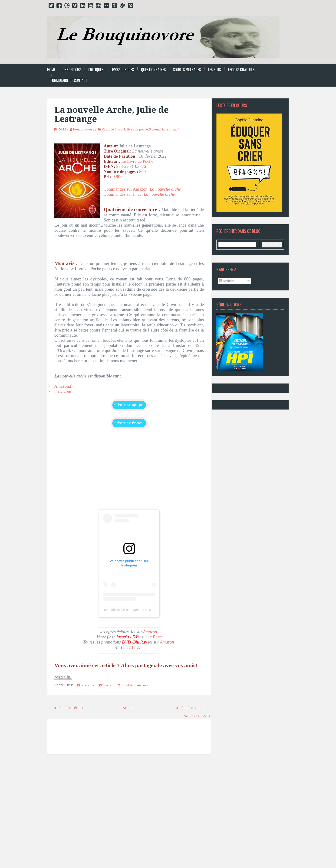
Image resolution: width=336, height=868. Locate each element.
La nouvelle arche (160, 194)
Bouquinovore (84, 129)
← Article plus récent (66, 708)
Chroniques (72, 70)
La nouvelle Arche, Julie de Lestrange (112, 115)
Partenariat (157, 129)
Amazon (150, 632)
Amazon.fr (63, 386)
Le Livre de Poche (137, 161)
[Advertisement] (129, 811)
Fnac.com (63, 391)
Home (51, 70)
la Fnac (155, 637)
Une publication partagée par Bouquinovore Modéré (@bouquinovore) (153, 610)
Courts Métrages (187, 70)
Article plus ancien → (192, 708)
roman (172, 129)
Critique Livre (112, 129)
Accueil (129, 708)
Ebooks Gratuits (241, 70)
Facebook (86, 685)
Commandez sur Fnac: (124, 194)
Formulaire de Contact (69, 80)
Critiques (96, 70)
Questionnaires (153, 70)
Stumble (125, 685)
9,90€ (118, 177)
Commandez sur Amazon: (143, 189)
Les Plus (214, 70)
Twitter (106, 685)
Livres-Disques (122, 70)
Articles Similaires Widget (197, 716)
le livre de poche (136, 129)
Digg (143, 685)
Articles (227, 281)
